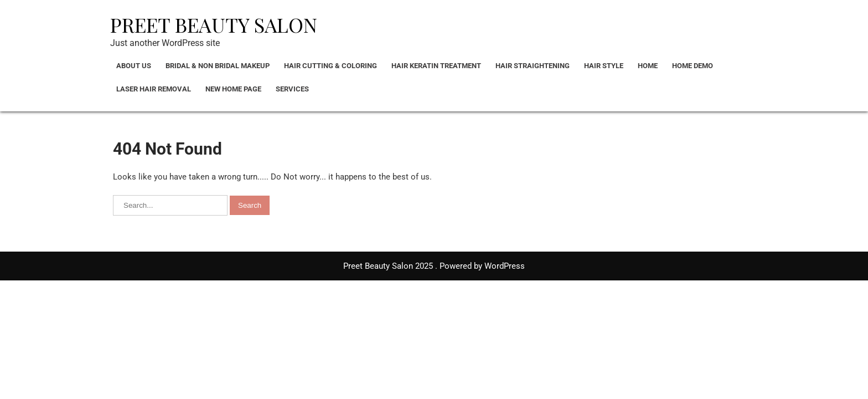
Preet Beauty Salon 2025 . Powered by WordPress (434, 266)
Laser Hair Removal (154, 89)
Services (292, 89)
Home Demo (693, 66)
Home (648, 66)
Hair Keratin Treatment (436, 66)
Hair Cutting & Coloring (330, 66)
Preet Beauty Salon (214, 24)
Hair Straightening (533, 66)
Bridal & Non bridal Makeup (218, 66)
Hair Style (604, 66)
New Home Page (233, 89)
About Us (134, 66)
